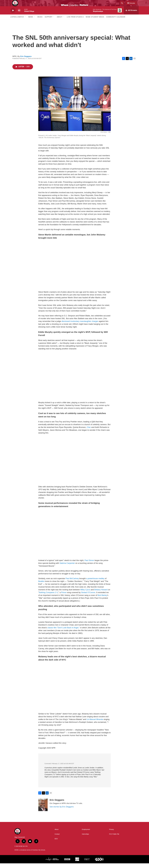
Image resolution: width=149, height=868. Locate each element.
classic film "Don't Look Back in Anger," (63, 632)
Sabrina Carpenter (67, 568)
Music (40, 22)
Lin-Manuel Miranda (95, 724)
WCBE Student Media (95, 22)
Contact (57, 839)
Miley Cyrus (85, 594)
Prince (64, 597)
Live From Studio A (75, 22)
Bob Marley (102, 600)
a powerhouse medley (95, 583)
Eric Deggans (26, 61)
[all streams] (131, 15)
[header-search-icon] (123, 5)
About (60, 22)
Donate (133, 5)
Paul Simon (89, 565)
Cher (89, 432)
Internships (85, 839)
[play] (13, 15)
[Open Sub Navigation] (25, 22)
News (31, 22)
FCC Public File (114, 839)
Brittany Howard (101, 594)
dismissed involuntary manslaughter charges (80, 326)
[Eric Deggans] (43, 810)
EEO (56, 843)
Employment (86, 834)
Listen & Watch (17, 22)
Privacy (112, 834)
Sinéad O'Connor (88, 597)
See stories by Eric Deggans (62, 811)
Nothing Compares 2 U (48, 597)
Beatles (41, 586)
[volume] (19, 15)
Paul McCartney (72, 583)
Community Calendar (116, 22)
